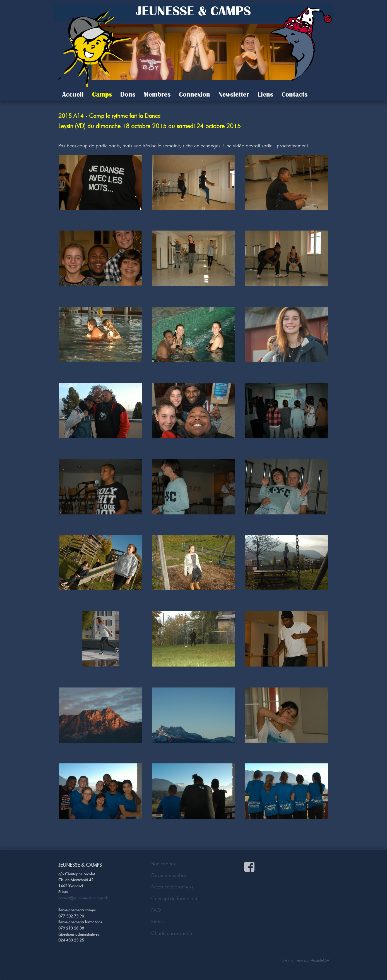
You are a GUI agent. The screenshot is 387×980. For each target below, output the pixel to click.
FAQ (156, 910)
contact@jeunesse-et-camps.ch (83, 898)
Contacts (295, 94)
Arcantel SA (320, 960)
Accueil (73, 94)
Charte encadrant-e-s (173, 933)
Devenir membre (169, 875)
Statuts (158, 922)
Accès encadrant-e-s (172, 887)
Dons (128, 94)
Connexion (194, 94)
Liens (265, 94)
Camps (102, 94)
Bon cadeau (164, 864)
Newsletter (234, 94)
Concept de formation (174, 898)
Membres (157, 94)
